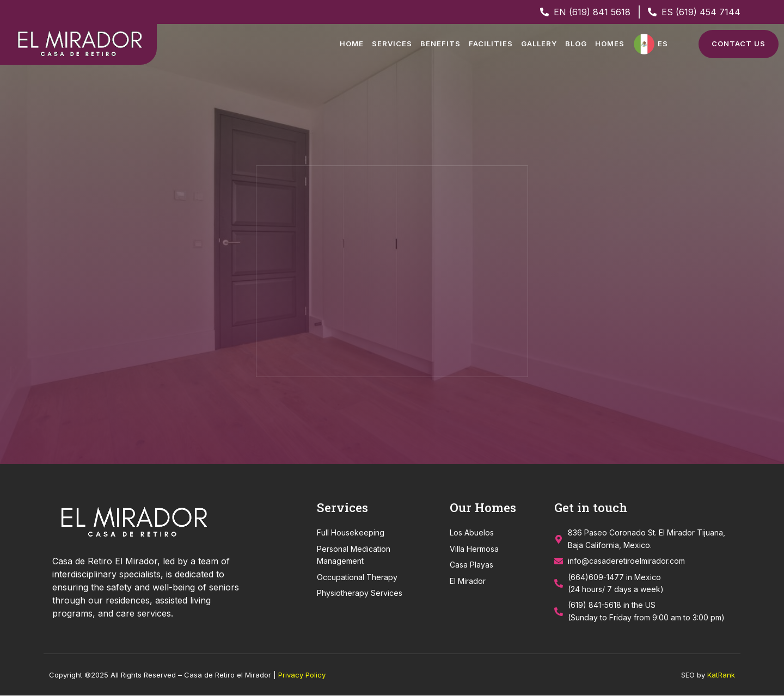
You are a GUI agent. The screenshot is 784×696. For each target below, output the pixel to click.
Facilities (491, 44)
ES (663, 44)
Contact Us (739, 44)
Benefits (440, 44)
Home (352, 44)
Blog (576, 44)
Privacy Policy (302, 675)
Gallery (539, 44)
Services (392, 44)
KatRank (721, 675)
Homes (610, 44)
